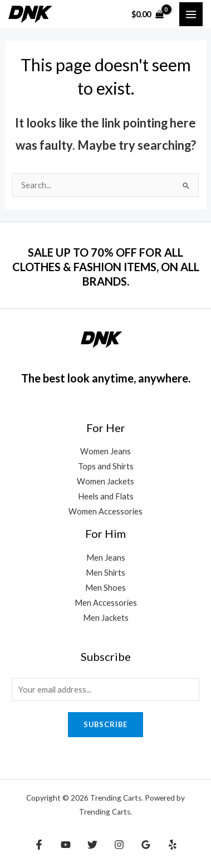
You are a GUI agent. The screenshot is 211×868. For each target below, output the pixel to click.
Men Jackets (106, 618)
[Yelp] (173, 845)
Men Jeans (106, 558)
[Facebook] (39, 845)
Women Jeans (105, 451)
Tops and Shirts (106, 466)
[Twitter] (92, 845)
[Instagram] (119, 845)
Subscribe (105, 724)
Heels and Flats (106, 496)
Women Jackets (105, 481)
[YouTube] (66, 845)
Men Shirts (105, 573)
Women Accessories (105, 511)
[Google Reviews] (146, 845)
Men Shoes (105, 588)
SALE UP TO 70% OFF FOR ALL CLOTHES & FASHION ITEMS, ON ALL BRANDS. (106, 267)
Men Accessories (106, 603)
